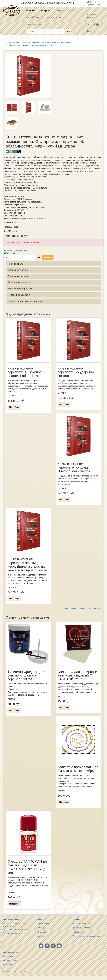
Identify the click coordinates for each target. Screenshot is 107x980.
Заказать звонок (92, 16)
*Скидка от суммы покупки (15, 250)
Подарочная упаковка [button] (19, 295)
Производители (10, 961)
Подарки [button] (59, 10)
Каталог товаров (38, 10)
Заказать (48, 257)
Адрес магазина (34, 24)
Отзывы (42, 928)
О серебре (8, 965)
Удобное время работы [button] (20, 289)
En (88, 24)
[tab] (53, 264)
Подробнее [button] (14, 407)
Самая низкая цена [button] (18, 276)
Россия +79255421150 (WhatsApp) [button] (44, 17)
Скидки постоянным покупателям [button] (25, 301)
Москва (7, 924)
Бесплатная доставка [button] (19, 282)
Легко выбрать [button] (15, 264)
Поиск (69, 31)
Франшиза (8, 956)
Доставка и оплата (81, 928)
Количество (9, 253)
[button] (96, 24)
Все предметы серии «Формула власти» (83, 609)
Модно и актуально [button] (18, 270)
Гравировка (78, 932)
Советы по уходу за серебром (87, 936)
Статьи (41, 936)
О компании (44, 924)
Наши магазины (11, 919)
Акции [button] (71, 10)
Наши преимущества (82, 924)
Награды (42, 932)
